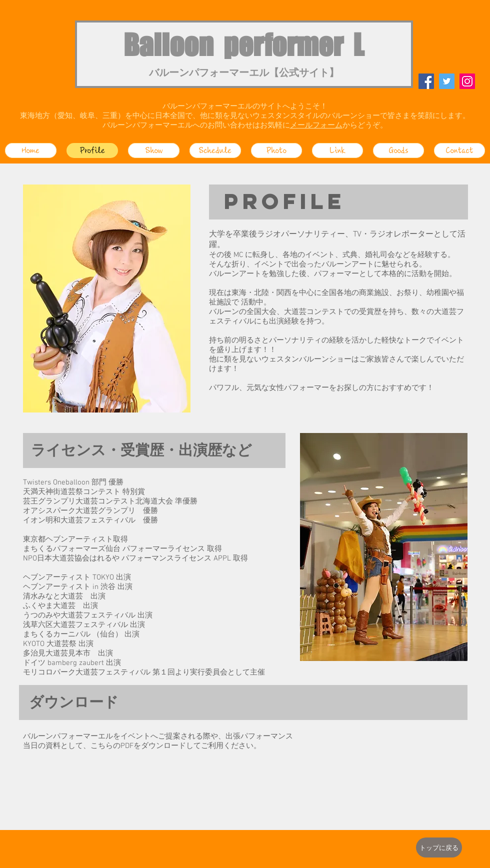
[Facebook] (426, 81)
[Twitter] (447, 81)
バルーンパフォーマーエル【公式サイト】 (244, 73)
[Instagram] (467, 81)
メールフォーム (316, 125)
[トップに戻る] (439, 847)
